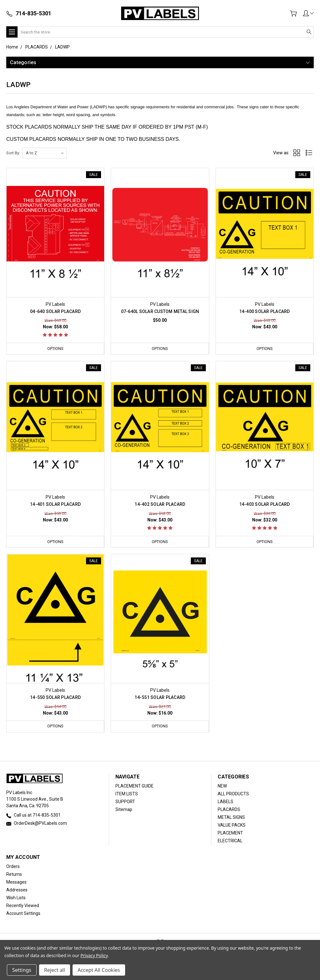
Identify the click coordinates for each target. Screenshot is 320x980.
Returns (14, 875)
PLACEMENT (230, 833)
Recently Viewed (23, 906)
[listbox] (45, 153)
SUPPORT (125, 802)
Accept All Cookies (99, 970)
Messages (16, 882)
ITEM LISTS (127, 794)
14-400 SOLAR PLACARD (265, 311)
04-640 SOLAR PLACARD (55, 311)
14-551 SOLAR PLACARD (160, 698)
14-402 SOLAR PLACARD (160, 505)
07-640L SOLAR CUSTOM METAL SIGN (160, 311)
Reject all (55, 970)
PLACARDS (229, 810)
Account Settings (23, 914)
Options (55, 349)
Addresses (17, 890)
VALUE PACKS (232, 825)
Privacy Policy (94, 955)
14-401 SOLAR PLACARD (55, 505)
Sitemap (124, 810)
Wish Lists (16, 898)
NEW (222, 786)
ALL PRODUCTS (233, 794)
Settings (22, 970)
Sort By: (13, 153)
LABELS (226, 802)
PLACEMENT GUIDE (135, 786)
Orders (13, 867)
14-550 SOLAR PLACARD (55, 698)
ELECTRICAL (230, 841)
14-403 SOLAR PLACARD (265, 505)
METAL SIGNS (231, 818)
